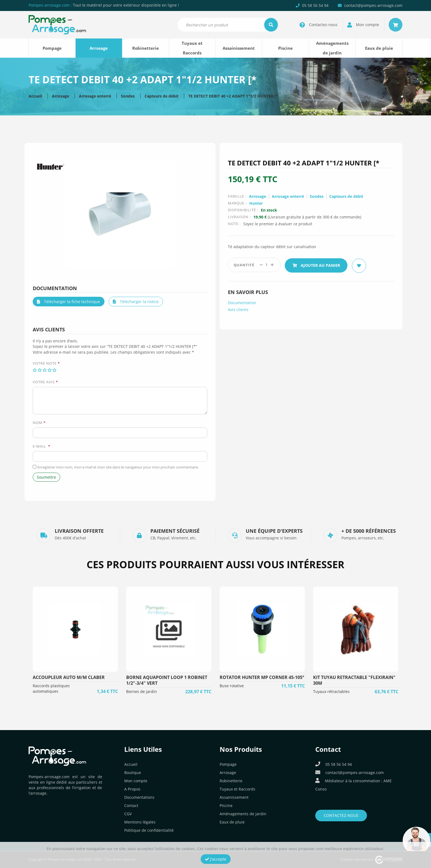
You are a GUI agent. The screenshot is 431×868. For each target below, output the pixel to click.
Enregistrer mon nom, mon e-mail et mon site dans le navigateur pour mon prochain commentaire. (118, 467)
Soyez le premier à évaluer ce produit (278, 224)
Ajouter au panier (317, 265)
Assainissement (239, 48)
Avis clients (238, 309)
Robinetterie (146, 48)
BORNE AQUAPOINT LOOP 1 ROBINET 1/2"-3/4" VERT (167, 680)
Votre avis (45, 382)
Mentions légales (140, 822)
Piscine (285, 48)
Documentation (242, 302)
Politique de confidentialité (149, 830)
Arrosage (99, 48)
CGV (128, 814)
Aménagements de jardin (332, 48)
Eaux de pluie (379, 48)
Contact (131, 805)
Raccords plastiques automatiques (51, 688)
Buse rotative (232, 686)
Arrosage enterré (95, 96)
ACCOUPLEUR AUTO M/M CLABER (69, 677)
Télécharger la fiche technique (69, 302)
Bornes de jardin (142, 691)
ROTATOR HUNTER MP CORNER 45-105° (262, 677)
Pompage (52, 48)
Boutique (133, 773)
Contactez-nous (341, 815)
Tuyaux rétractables (331, 691)
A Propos (132, 789)
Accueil (35, 96)
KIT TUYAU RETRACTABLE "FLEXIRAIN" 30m (354, 680)
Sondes (128, 96)
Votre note (46, 363)
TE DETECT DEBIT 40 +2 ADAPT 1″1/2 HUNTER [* (233, 96)
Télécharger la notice (136, 302)
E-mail (42, 446)
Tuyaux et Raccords (192, 48)
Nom (39, 423)
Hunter (256, 203)
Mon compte (136, 781)
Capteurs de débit (161, 96)
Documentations (139, 797)
